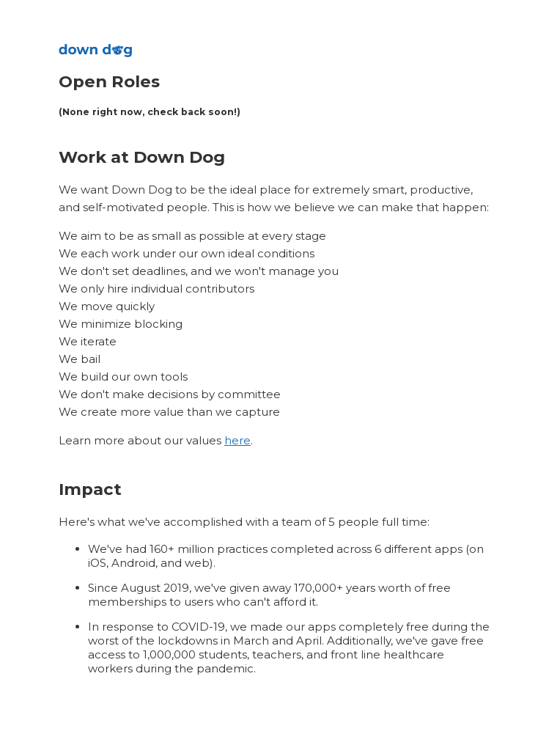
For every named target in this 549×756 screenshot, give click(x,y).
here (237, 440)
